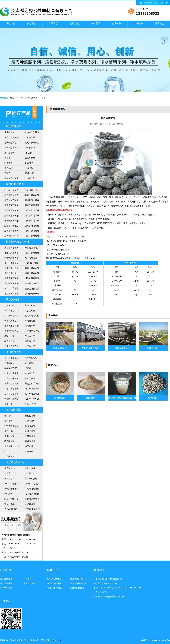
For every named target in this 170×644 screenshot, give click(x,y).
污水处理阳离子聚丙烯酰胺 (30, 248)
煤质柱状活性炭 (11, 331)
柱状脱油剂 (9, 305)
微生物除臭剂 (10, 142)
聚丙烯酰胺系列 (15, 184)
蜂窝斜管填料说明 (30, 500)
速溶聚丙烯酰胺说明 (9, 226)
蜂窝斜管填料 (10, 504)
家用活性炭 (30, 305)
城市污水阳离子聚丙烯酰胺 (30, 259)
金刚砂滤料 (9, 436)
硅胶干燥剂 (30, 421)
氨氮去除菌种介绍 (9, 148)
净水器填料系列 (15, 462)
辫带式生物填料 (11, 489)
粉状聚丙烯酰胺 (54, 583)
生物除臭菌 (9, 132)
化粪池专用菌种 (11, 137)
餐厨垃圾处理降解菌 (9, 179)
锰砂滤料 (29, 451)
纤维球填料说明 (32, 489)
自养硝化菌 (30, 137)
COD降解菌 (30, 148)
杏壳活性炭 (30, 336)
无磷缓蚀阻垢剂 (11, 399)
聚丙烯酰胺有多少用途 (9, 237)
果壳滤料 (8, 421)
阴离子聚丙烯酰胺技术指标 (30, 232)
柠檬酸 (28, 368)
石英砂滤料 (30, 436)
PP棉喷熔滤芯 (11, 509)
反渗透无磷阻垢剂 (9, 379)
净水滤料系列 (33, 98)
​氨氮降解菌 (30, 158)
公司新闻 (74, 24)
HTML (59, 640)
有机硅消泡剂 (31, 404)
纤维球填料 (30, 504)
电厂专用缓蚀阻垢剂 (30, 394)
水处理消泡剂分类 (30, 400)
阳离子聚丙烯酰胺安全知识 (9, 216)
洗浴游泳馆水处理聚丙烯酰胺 (30, 284)
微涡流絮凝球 (10, 473)
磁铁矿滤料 (9, 441)
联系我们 (164, 3)
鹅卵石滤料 (30, 441)
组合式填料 (30, 468)
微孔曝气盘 (30, 473)
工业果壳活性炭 (11, 316)
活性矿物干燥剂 (11, 426)
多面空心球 (9, 478)
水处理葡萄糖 (31, 358)
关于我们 (32, 24)
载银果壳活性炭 (32, 316)
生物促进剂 (30, 178)
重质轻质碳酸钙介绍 (9, 405)
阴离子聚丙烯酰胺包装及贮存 (30, 226)
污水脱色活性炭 (11, 346)
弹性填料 (8, 494)
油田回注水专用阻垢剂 (9, 394)
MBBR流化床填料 (9, 484)
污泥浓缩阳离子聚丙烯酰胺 (9, 259)
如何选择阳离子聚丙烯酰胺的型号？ (9, 359)
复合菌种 (8, 168)
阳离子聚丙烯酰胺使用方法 (30, 221)
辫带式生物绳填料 (30, 484)
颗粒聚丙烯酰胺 (54, 579)
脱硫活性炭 (30, 346)
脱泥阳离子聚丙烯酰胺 (9, 248)
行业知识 (117, 24)
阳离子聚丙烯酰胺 (30, 237)
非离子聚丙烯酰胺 (78, 579)
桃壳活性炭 (9, 341)
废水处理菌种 (60, 398)
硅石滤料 (8, 451)
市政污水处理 (153, 348)
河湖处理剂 (30, 173)
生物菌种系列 (14, 126)
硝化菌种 (29, 153)
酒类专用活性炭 (11, 310)
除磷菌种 (8, 163)
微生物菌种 (91, 398)
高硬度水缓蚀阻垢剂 (30, 384)
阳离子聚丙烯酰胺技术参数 (30, 216)
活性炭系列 (12, 299)
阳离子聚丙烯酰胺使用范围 (30, 254)
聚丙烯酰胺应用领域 (18, 242)
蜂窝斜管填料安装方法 (9, 500)
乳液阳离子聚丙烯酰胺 (30, 191)
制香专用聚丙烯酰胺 (30, 279)
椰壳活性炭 (30, 321)
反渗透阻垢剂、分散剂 (30, 379)
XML (53, 640)
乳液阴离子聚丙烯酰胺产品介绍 (9, 196)
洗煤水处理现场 (122, 348)
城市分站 (148, 3)
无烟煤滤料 (30, 431)
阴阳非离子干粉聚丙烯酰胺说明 (30, 294)
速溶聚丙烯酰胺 (77, 588)
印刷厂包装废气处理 (91, 348)
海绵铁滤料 (30, 426)
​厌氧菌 (7, 158)
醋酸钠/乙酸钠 (11, 368)
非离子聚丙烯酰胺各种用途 (30, 196)
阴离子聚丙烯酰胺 (78, 583)
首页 (12, 98)
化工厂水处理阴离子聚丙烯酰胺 (9, 274)
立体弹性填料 (31, 478)
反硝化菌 (29, 168)
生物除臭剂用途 (32, 132)
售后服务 (138, 24)
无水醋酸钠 (30, 363)
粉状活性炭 (9, 336)
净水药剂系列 (14, 352)
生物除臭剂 (30, 373)
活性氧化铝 (30, 416)
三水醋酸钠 (9, 363)
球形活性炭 (30, 310)
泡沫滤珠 (8, 416)
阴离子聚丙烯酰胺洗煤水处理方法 (30, 269)
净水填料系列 (6, 588)
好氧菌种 (29, 163)
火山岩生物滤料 (11, 446)
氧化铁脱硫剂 (10, 321)
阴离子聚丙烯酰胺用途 (9, 211)
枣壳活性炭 (30, 341)
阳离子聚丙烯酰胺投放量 (9, 221)
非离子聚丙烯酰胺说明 (9, 279)
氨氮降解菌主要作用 (30, 143)
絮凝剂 (7, 173)
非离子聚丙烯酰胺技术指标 (9, 201)
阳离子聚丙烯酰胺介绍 (30, 274)
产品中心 (21, 98)
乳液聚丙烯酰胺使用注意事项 (9, 191)
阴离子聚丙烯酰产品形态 (30, 206)
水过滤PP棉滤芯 (32, 509)
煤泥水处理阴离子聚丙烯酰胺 (30, 264)
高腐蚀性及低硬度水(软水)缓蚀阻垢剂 (10, 384)
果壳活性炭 (30, 326)
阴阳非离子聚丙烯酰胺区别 (30, 201)
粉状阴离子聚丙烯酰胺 (9, 232)
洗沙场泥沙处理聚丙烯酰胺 (30, 289)
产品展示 (53, 24)
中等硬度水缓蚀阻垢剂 (9, 389)
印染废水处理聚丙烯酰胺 (9, 294)
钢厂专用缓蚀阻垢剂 (30, 389)
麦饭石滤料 (9, 431)
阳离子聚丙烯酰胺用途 (30, 211)
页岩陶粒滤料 (10, 456)
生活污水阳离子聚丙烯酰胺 (9, 264)
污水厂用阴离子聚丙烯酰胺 (9, 269)
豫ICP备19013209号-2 (160, 640)
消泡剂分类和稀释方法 (9, 374)
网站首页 (11, 24)
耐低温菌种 (9, 153)
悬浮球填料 (9, 468)
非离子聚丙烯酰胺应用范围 (9, 284)
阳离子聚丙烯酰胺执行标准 (9, 206)
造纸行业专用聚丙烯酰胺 (9, 289)
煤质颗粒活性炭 (32, 331)
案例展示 (96, 24)
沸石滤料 (29, 446)
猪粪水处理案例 (60, 348)
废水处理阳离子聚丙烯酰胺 (9, 254)
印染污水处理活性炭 (9, 327)
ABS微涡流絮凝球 (30, 495)
